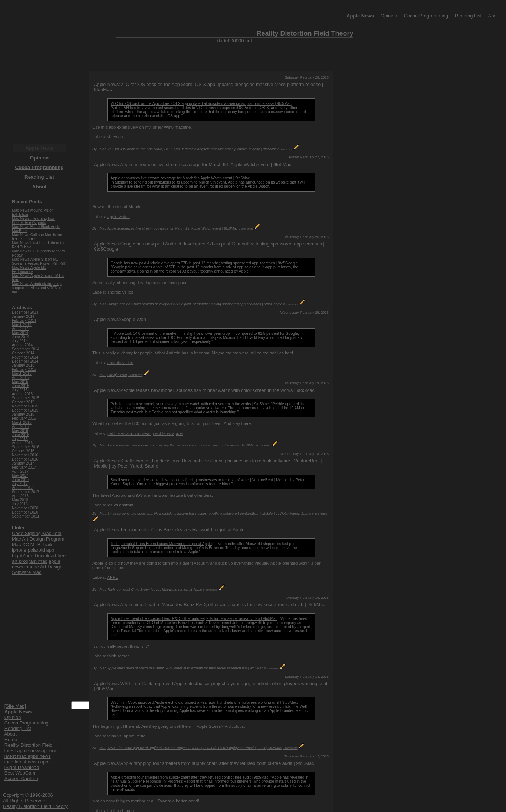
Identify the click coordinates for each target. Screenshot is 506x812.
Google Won (117, 375)
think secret (118, 656)
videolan (115, 137)
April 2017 (20, 471)
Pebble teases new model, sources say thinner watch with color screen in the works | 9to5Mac (190, 404)
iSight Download (22, 767)
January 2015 (23, 365)
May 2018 (20, 500)
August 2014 (22, 345)
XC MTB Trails (38, 544)
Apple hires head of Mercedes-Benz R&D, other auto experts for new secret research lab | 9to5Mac (194, 619)
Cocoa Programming (426, 16)
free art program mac (39, 558)
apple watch (119, 217)
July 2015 (20, 390)
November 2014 (25, 357)
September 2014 (26, 349)
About (494, 16)
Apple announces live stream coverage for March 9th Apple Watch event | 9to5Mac (180, 178)
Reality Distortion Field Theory (35, 806)
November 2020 (25, 508)
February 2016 (24, 418)
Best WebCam (20, 773)
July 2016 (20, 439)
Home (11, 740)
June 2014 (21, 337)
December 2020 (25, 512)
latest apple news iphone (31, 751)
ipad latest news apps (28, 762)
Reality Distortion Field (29, 745)
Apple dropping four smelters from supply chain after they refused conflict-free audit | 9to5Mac (189, 777)
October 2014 (23, 353)
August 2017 (22, 488)
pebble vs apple (168, 433)
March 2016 (22, 422)
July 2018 (20, 504)
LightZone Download (34, 556)
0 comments (285, 149)
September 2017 (26, 492)
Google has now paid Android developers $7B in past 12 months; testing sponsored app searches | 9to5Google (204, 263)
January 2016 (23, 414)
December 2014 (25, 361)
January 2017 (23, 463)
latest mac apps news (28, 756)
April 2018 (20, 496)
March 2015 (22, 374)
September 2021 (26, 516)
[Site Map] (15, 706)
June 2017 (21, 480)
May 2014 (20, 333)
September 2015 (26, 398)
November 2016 (25, 455)
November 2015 (25, 406)
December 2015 (25, 410)
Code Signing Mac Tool (37, 533)
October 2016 (23, 451)
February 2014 (24, 321)
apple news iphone (36, 564)
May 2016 (20, 431)
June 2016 (21, 435)
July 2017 (20, 484)
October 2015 (23, 402)
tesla (141, 736)
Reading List (468, 16)
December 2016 (25, 459)
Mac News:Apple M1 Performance (29, 270)
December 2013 (25, 312)
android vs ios (120, 292)
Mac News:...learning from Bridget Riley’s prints (34, 221)
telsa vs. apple (121, 736)
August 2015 (22, 394)
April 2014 (20, 329)
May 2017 (20, 476)
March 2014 (22, 325)
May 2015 (20, 382)
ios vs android (120, 505)
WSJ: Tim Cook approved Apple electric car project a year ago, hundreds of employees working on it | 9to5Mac (204, 702)
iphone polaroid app (33, 550)
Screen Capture (21, 778)
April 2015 (20, 378)
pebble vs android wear (129, 433)
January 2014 (23, 316)
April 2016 (20, 427)
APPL (112, 577)
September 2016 (26, 447)
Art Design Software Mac (37, 570)
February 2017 (24, 467)
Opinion (389, 16)
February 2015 (24, 369)
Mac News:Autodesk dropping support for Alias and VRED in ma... (37, 288)
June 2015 (21, 386)
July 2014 (20, 341)
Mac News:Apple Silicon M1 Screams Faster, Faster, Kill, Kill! (39, 261)
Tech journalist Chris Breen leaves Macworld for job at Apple (161, 544)
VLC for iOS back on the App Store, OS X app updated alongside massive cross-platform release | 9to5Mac (201, 104)
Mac (103, 149)
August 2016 (22, 443)
